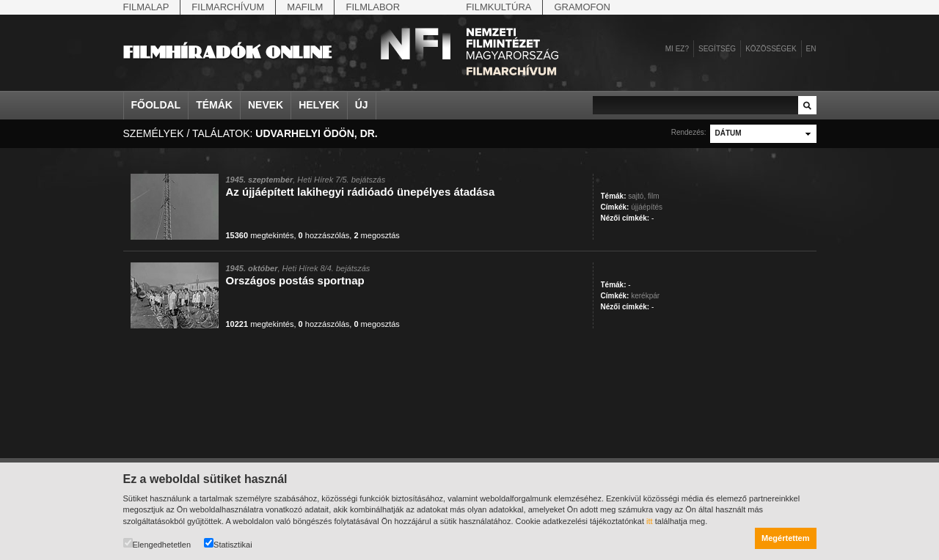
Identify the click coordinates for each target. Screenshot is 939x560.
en (811, 49)
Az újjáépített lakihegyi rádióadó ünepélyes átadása (361, 192)
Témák (214, 105)
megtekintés (260, 235)
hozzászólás (324, 235)
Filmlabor (373, 7)
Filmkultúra (498, 7)
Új (362, 105)
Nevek (266, 105)
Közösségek (771, 49)
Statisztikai (228, 544)
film (654, 196)
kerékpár (645, 296)
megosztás (376, 235)
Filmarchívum (228, 7)
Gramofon (582, 7)
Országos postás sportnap (295, 280)
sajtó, (637, 196)
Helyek (319, 105)
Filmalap (146, 7)
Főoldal (156, 105)
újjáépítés (647, 207)
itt (650, 521)
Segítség (717, 49)
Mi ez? (677, 49)
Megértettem (785, 538)
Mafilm (305, 7)
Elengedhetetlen (157, 544)
